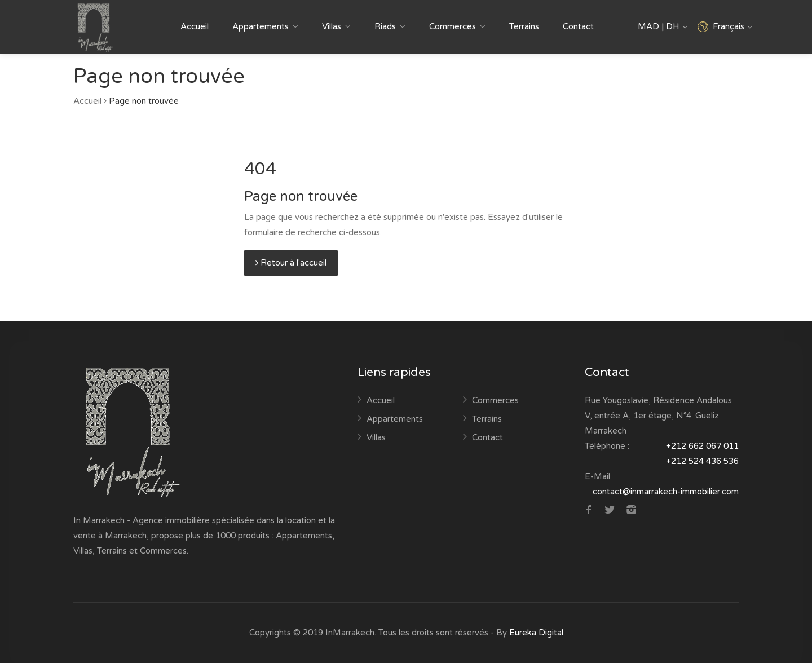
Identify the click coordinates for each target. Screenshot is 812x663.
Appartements (261, 26)
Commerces (453, 26)
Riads (385, 26)
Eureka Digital (536, 633)
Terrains (524, 26)
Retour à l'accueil (291, 263)
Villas (332, 26)
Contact (578, 26)
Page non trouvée (144, 101)
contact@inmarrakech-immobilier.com (666, 492)
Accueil (195, 26)
